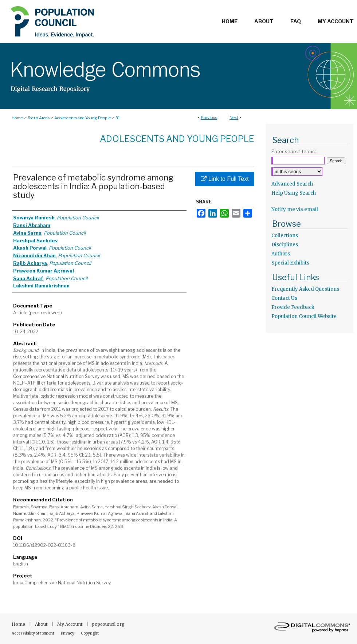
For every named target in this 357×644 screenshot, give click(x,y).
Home (17, 118)
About (42, 624)
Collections (285, 236)
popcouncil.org (108, 624)
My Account (70, 624)
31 (118, 118)
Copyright (90, 633)
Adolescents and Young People (83, 118)
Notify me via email (295, 209)
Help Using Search (294, 193)
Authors (281, 254)
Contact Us (284, 298)
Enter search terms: (294, 151)
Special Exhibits (290, 263)
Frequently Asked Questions (305, 289)
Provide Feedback (293, 307)
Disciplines (285, 245)
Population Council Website (304, 316)
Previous (209, 118)
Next (234, 118)
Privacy (68, 633)
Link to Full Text (225, 179)
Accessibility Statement (33, 633)
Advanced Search (292, 184)
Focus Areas (39, 118)
